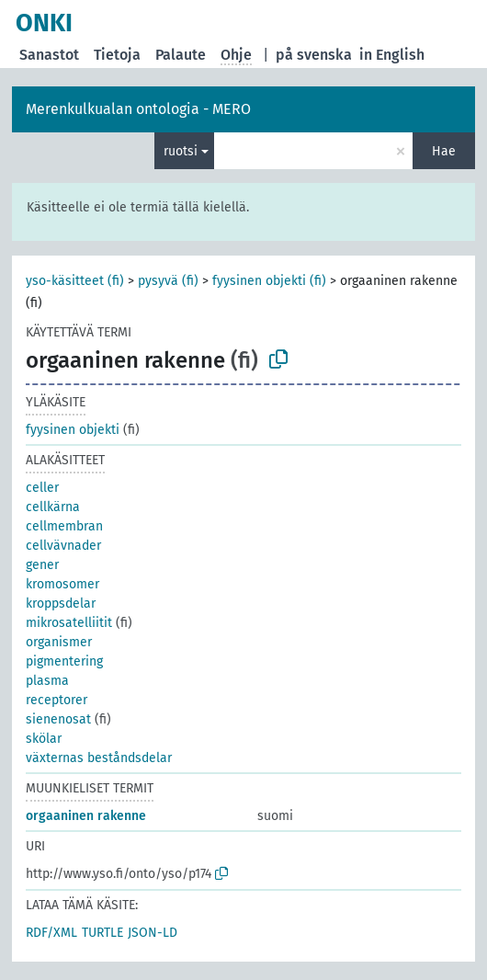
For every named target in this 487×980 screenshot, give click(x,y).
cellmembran (64, 526)
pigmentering (64, 661)
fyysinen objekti (73, 430)
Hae (444, 151)
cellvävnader (63, 546)
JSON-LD (153, 933)
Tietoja (117, 55)
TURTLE (102, 933)
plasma (47, 681)
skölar (44, 739)
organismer (59, 642)
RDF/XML (51, 933)
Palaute (181, 55)
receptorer (57, 700)
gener (42, 565)
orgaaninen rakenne (86, 816)
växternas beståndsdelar (99, 758)
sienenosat (58, 719)
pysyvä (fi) (168, 281)
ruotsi (181, 151)
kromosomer (62, 584)
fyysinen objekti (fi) (269, 281)
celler (42, 488)
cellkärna (53, 507)
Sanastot (49, 55)
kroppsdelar (61, 604)
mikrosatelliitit (69, 623)
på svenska (314, 55)
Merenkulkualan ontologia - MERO (138, 109)
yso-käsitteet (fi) (75, 281)
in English (392, 55)
